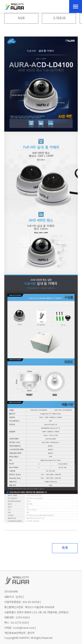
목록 (65, 548)
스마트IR (59, 18)
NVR (21, 18)
